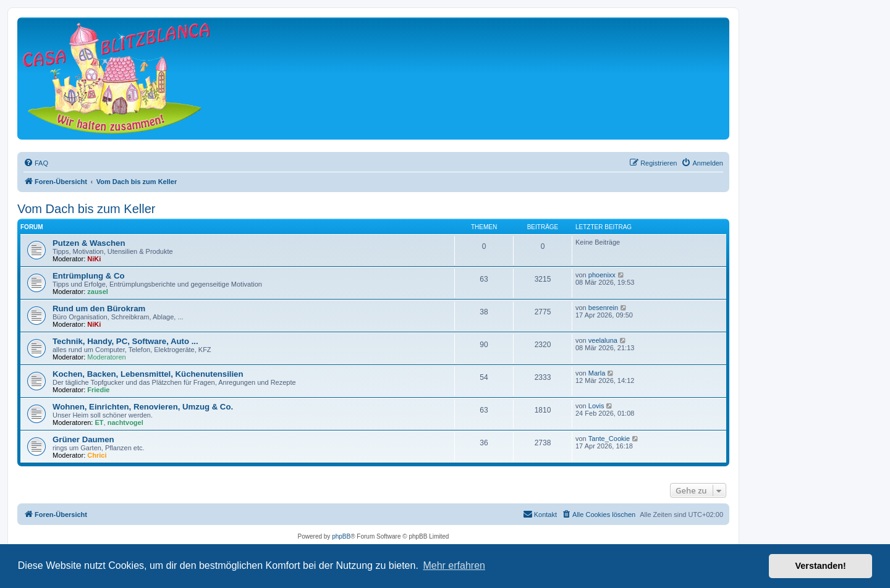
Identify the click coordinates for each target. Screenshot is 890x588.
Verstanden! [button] (821, 566)
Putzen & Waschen (89, 243)
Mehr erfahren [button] (454, 565)
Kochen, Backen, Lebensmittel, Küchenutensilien (148, 374)
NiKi (94, 259)
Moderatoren (106, 357)
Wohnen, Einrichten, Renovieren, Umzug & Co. (143, 407)
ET (100, 422)
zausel (98, 292)
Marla (597, 373)
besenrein (603, 308)
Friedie (98, 390)
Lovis (596, 406)
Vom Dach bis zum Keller (86, 209)
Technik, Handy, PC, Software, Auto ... (125, 341)
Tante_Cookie (609, 439)
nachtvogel (125, 422)
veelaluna (603, 340)
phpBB (341, 536)
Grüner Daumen (83, 439)
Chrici (97, 455)
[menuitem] (36, 163)
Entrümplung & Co (88, 276)
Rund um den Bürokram (99, 309)
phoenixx (602, 275)
